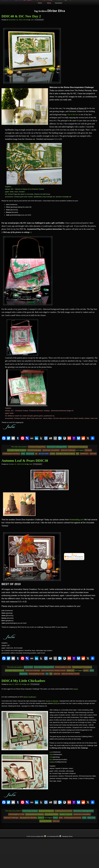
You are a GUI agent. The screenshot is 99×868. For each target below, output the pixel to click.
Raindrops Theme (67, 866)
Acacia (75, 718)
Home (40, 33)
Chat (51, 784)
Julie (32, 49)
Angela (52, 791)
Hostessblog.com (77, 549)
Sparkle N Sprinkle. (52, 731)
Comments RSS (54, 866)
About (49, 33)
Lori (51, 782)
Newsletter (59, 33)
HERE (55, 733)
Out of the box (73, 144)
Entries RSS (40, 866)
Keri (51, 789)
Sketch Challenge (29, 726)
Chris (51, 786)
